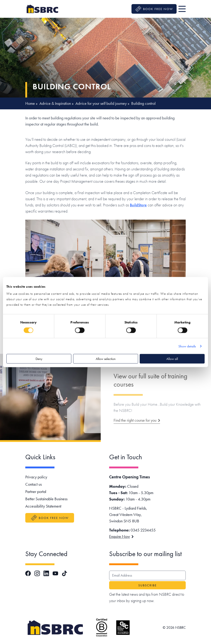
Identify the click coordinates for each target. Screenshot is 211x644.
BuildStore (138, 205)
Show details (187, 346)
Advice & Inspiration (55, 103)
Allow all (172, 359)
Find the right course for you (147, 420)
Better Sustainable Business (46, 499)
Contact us (33, 484)
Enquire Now (121, 536)
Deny (39, 359)
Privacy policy (36, 477)
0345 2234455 (143, 530)
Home (30, 103)
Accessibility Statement (43, 506)
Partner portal (36, 491)
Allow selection (106, 359)
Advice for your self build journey (101, 103)
